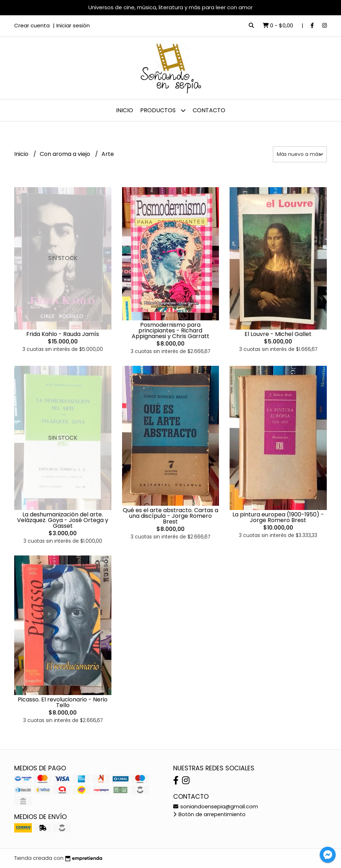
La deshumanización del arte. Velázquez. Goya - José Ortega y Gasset (63, 520)
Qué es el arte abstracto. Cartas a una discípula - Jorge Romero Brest (170, 516)
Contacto (209, 110)
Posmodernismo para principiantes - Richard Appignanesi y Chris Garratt (170, 330)
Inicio (125, 110)
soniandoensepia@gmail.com (216, 807)
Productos (163, 110)
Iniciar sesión (73, 25)
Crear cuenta (32, 25)
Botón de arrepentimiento (209, 814)
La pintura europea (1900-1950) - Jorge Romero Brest (278, 517)
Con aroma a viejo (66, 154)
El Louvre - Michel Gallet (278, 334)
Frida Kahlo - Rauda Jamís (63, 334)
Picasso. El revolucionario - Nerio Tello (63, 702)
